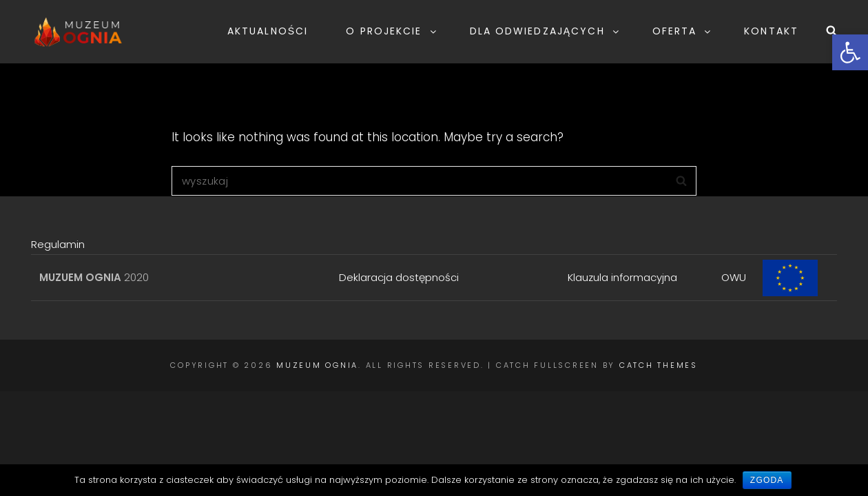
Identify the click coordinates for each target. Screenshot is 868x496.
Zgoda (767, 480)
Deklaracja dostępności (399, 277)
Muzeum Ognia (317, 365)
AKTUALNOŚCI (268, 31)
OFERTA (683, 31)
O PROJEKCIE (392, 31)
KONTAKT (771, 31)
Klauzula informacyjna (622, 277)
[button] (850, 52)
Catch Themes (659, 365)
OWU (734, 277)
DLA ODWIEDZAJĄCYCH (545, 31)
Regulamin (58, 244)
